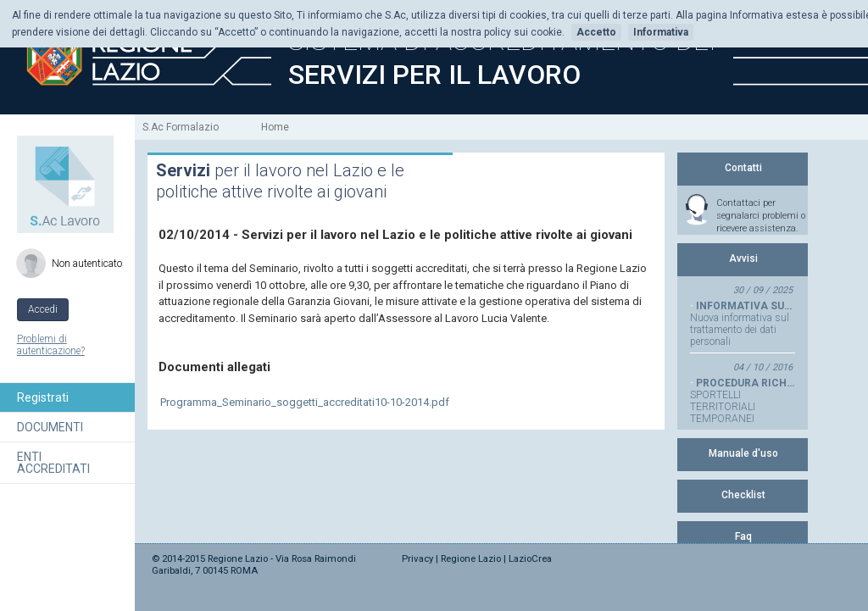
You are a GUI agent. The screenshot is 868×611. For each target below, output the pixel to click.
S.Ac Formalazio (181, 127)
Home (275, 127)
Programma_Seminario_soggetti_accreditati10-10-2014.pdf (305, 402)
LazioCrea (530, 558)
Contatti (743, 168)
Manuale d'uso (743, 453)
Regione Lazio (471, 558)
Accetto (596, 32)
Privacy (417, 558)
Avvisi (743, 258)
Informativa (661, 32)
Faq (743, 536)
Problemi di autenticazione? (51, 345)
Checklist (743, 495)
